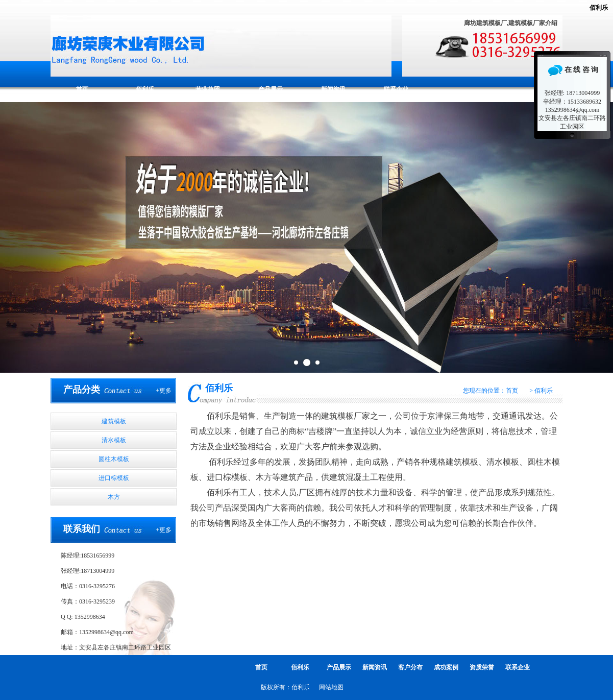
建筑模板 (114, 421)
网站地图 (331, 687)
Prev (13, 237)
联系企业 (396, 89)
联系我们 (82, 529)
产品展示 (271, 89)
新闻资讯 (333, 89)
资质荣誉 (482, 667)
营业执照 (208, 89)
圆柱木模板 (114, 459)
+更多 (164, 391)
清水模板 (114, 440)
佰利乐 (599, 8)
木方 (114, 497)
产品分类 (82, 390)
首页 (82, 89)
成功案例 (446, 667)
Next (600, 237)
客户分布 (410, 667)
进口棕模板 (114, 478)
